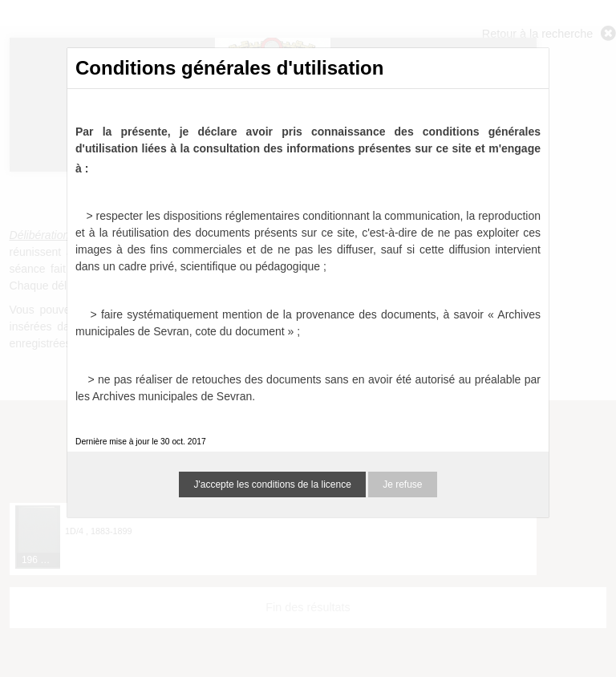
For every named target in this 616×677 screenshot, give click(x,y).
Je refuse (402, 484)
